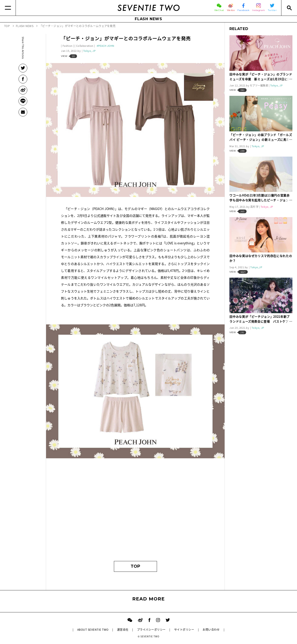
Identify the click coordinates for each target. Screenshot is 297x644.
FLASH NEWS (148, 19)
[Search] (289, 8)
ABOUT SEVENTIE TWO (93, 630)
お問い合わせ (211, 630)
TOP (135, 566)
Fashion (67, 46)
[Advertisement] (135, 513)
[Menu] (8, 8)
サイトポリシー (184, 630)
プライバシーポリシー (151, 630)
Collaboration (85, 46)
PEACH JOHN (106, 46)
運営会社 (123, 630)
